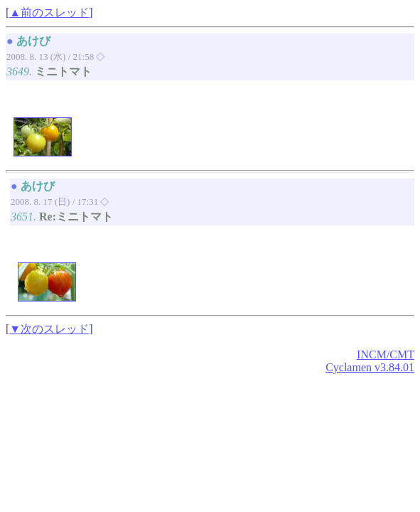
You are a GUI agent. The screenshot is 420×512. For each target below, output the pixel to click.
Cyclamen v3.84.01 (370, 367)
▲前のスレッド (49, 12)
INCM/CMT (386, 354)
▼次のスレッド (49, 329)
